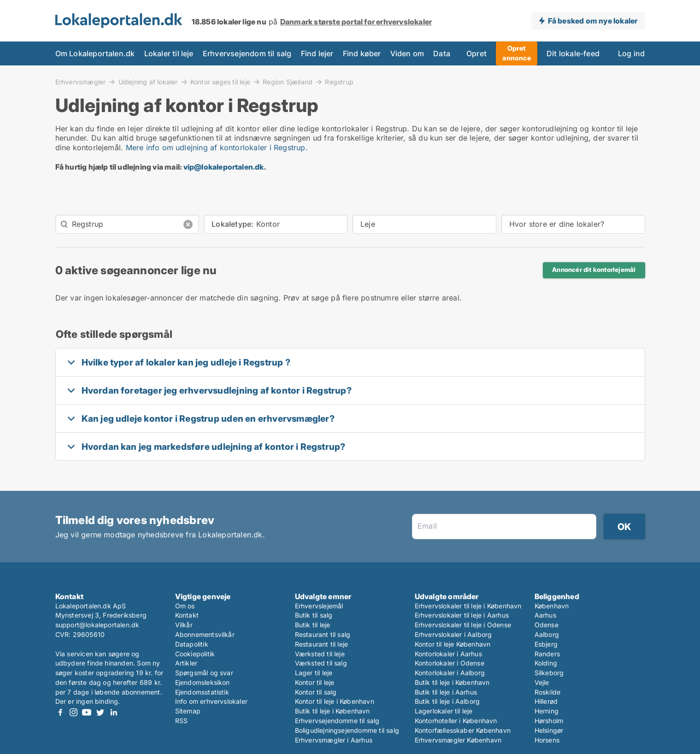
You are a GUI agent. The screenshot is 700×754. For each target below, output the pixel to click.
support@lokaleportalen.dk (97, 625)
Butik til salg (314, 615)
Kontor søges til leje (220, 82)
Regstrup (339, 82)
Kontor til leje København (453, 644)
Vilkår (184, 625)
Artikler (186, 663)
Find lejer (317, 53)
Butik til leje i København (332, 711)
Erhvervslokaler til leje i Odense (463, 625)
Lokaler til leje (169, 53)
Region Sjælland (288, 82)
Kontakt (187, 615)
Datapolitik (192, 644)
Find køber (362, 53)
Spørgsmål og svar (204, 673)
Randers (547, 654)
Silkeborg (549, 673)
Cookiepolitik (195, 654)
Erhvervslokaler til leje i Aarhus (462, 615)
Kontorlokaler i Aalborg (450, 673)
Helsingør (549, 730)
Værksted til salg (321, 663)
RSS (182, 721)
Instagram (74, 712)
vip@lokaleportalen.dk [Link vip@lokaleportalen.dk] (224, 167)
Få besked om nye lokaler (593, 21)
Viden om (407, 53)
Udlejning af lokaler (148, 82)
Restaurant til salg (323, 634)
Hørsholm (549, 721)
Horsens (547, 740)
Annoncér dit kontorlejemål (594, 270)
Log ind (631, 53)
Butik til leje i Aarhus (446, 692)
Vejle (542, 682)
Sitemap (188, 711)
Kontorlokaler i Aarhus (448, 654)
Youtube (87, 712)
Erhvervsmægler (81, 82)
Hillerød (546, 701)
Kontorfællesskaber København (463, 730)
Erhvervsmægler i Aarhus (334, 740)
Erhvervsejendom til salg (247, 53)
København (552, 606)
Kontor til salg (316, 692)
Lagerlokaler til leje (444, 711)
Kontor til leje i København (335, 701)
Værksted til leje (320, 654)
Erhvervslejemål (319, 606)
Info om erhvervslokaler (212, 701)
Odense (547, 625)
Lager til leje (314, 673)
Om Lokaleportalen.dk (95, 53)
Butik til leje (313, 625)
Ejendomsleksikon (203, 682)
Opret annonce (516, 53)
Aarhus (545, 615)
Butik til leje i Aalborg (447, 701)
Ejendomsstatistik (202, 692)
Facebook (60, 712)
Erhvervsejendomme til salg (337, 721)
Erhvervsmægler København (458, 740)
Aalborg (547, 634)
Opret (476, 53)
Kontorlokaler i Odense (450, 663)
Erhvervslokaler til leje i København (468, 606)
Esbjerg (546, 644)
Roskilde (548, 692)
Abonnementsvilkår (205, 634)
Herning (547, 711)
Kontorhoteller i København (456, 721)
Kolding (546, 663)
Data (442, 53)
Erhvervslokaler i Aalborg (453, 634)
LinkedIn (114, 712)
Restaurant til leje (322, 644)
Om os (185, 606)
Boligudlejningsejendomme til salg (347, 730)
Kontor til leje (315, 682)
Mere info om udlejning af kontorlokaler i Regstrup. (217, 147)
